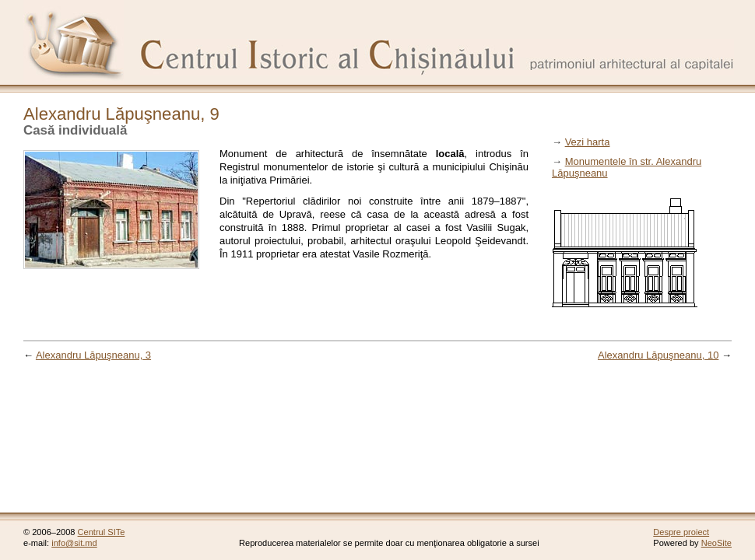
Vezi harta (588, 142)
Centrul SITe (102, 532)
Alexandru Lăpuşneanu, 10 (658, 355)
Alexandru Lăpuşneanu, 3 (93, 355)
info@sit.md (74, 543)
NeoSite (716, 543)
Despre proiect (681, 532)
